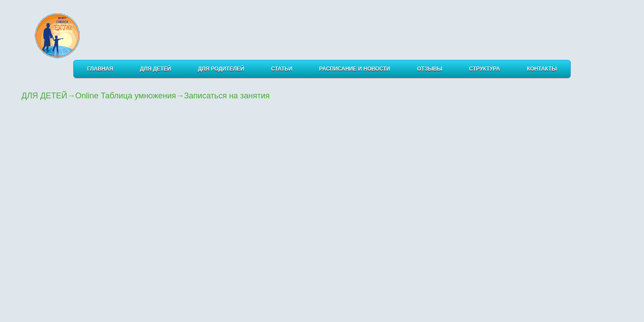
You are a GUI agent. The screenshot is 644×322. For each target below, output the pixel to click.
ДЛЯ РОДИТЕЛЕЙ (221, 69)
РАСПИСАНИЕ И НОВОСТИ (355, 69)
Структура (485, 69)
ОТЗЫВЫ (430, 69)
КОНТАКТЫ (542, 69)
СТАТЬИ (282, 69)
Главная (100, 69)
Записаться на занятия (227, 96)
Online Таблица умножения (125, 96)
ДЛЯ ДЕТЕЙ (155, 69)
